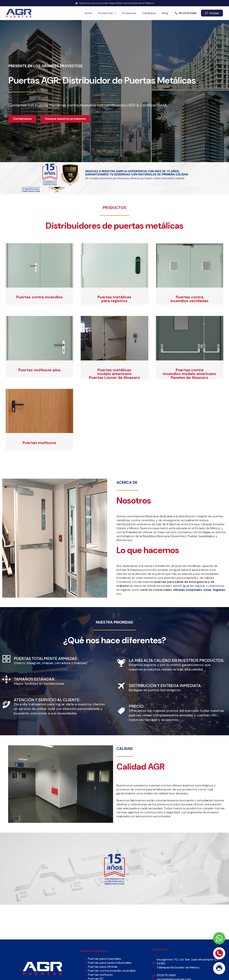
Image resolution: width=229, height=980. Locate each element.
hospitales (194, 590)
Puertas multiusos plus (39, 370)
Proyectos (129, 13)
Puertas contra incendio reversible (112, 971)
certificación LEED (120, 105)
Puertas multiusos (39, 443)
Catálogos (149, 13)
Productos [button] (107, 13)
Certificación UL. (154, 105)
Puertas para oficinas (103, 967)
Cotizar (212, 13)
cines (208, 590)
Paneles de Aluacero (190, 377)
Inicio (89, 13)
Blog (165, 13)
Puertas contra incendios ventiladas (190, 299)
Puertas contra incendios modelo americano (190, 372)
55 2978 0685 (186, 13)
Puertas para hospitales (104, 959)
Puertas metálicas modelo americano (114, 372)
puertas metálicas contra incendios (66, 105)
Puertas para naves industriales (110, 963)
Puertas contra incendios (39, 297)
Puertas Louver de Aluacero (114, 377)
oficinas (179, 590)
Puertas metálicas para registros (114, 299)
